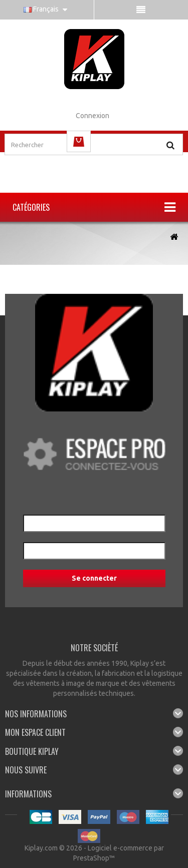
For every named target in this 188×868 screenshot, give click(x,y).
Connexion (92, 116)
